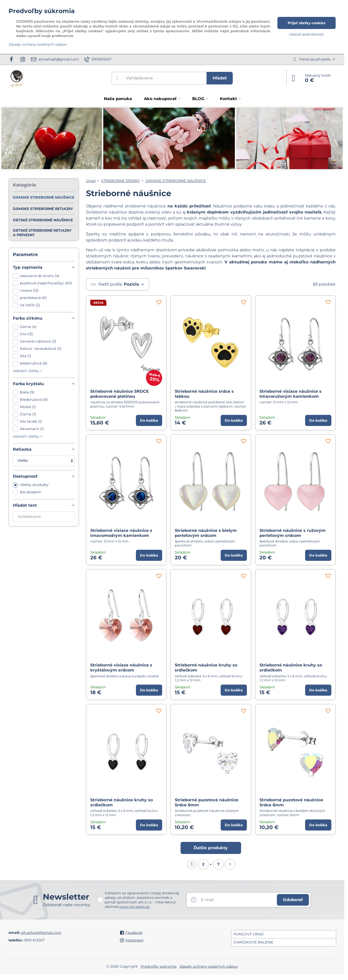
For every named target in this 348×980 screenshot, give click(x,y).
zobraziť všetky (28, 371)
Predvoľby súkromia (159, 966)
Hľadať (220, 78)
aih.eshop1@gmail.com (41, 933)
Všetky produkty (31, 485)
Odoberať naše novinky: (67, 905)
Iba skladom (27, 492)
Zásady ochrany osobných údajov (209, 966)
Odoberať (293, 900)
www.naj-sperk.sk (134, 907)
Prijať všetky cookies (307, 23)
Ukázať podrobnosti (306, 34)
